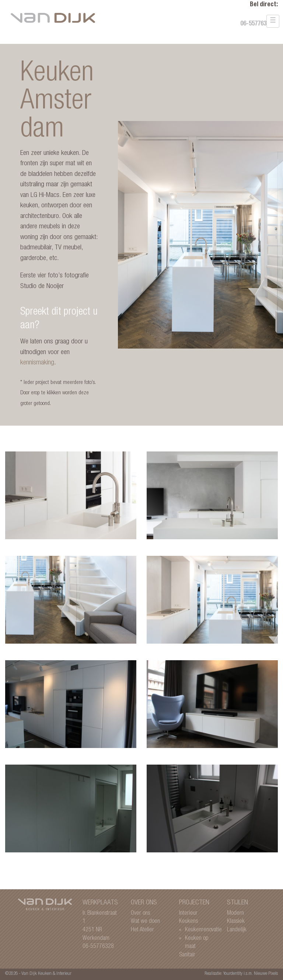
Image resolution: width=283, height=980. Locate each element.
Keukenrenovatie (203, 930)
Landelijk (237, 930)
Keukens (188, 922)
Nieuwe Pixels (266, 974)
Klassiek (236, 922)
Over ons (140, 913)
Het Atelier (142, 930)
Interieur (188, 913)
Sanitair (187, 955)
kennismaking (37, 363)
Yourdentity (233, 974)
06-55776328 (256, 24)
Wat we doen (145, 922)
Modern (235, 913)
